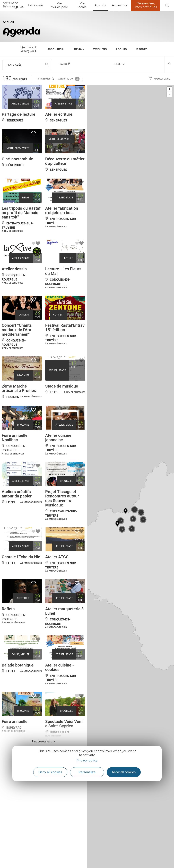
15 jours (142, 49)
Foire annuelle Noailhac (15, 438)
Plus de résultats (44, 742)
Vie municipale (59, 5)
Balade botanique (18, 665)
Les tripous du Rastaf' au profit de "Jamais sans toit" (21, 213)
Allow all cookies (124, 772)
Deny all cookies (50, 772)
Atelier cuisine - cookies (60, 667)
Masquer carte (159, 79)
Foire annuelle (15, 722)
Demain (79, 49)
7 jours (121, 49)
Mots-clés (14, 65)
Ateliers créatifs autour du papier (17, 494)
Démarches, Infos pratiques (146, 5)
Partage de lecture (19, 114)
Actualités (119, 5)
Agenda (100, 5)
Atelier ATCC (57, 557)
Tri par (45, 79)
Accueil (8, 22)
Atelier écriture (59, 114)
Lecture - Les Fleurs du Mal (63, 271)
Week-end (100, 49)
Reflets (8, 609)
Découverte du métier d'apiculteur (65, 161)
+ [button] (170, 89)
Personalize (87, 772)
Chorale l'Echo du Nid (21, 557)
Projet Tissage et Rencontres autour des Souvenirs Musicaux (62, 498)
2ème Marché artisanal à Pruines (19, 388)
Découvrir (36, 5)
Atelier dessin (14, 269)
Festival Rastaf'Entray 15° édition (65, 328)
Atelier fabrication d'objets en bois (62, 211)
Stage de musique (62, 386)
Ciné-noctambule (17, 159)
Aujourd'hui (56, 49)
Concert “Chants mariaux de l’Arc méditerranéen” (17, 330)
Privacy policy (87, 760)
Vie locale (82, 5)
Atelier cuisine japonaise (58, 438)
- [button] (169, 94)
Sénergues (13, 5)
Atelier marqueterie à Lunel (64, 611)
